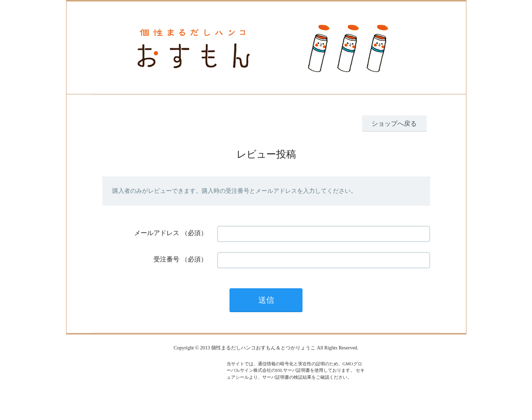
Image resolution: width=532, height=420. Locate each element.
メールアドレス (157, 233)
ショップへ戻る (394, 124)
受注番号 (166, 259)
